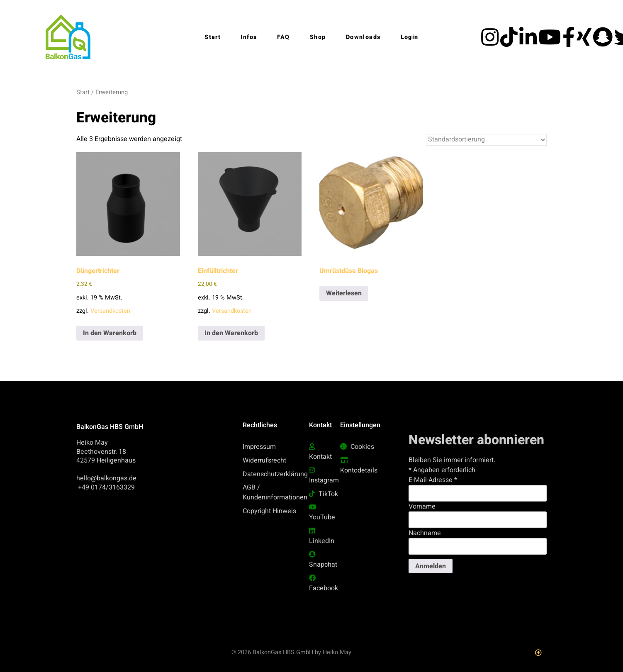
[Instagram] (491, 42)
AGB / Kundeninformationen (275, 492)
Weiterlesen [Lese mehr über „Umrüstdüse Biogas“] (344, 293)
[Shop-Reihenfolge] (486, 140)
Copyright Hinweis (269, 511)
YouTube (322, 517)
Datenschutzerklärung (275, 474)
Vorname (422, 506)
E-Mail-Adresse (433, 480)
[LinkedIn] (529, 42)
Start (83, 92)
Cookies (362, 447)
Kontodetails (359, 470)
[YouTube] (550, 42)
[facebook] (569, 42)
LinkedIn (322, 541)
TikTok (328, 494)
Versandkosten (110, 311)
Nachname (425, 533)
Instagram (324, 480)
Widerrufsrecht (264, 460)
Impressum (259, 447)
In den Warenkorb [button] (110, 333)
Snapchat (323, 565)
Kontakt (320, 457)
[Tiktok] (510, 42)
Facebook (324, 588)
